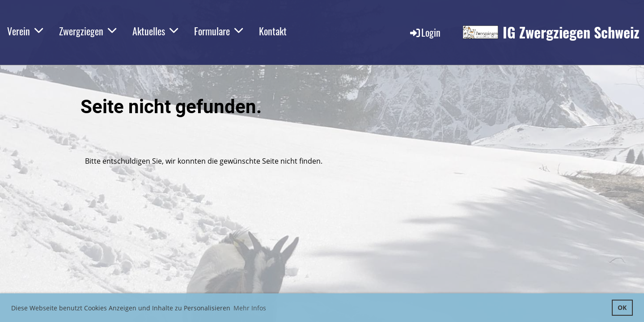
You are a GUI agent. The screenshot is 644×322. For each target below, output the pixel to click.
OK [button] (622, 307)
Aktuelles (155, 31)
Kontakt (273, 31)
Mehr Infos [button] (250, 308)
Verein (25, 31)
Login (425, 32)
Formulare (218, 31)
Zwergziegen (88, 31)
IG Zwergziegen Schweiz (571, 32)
